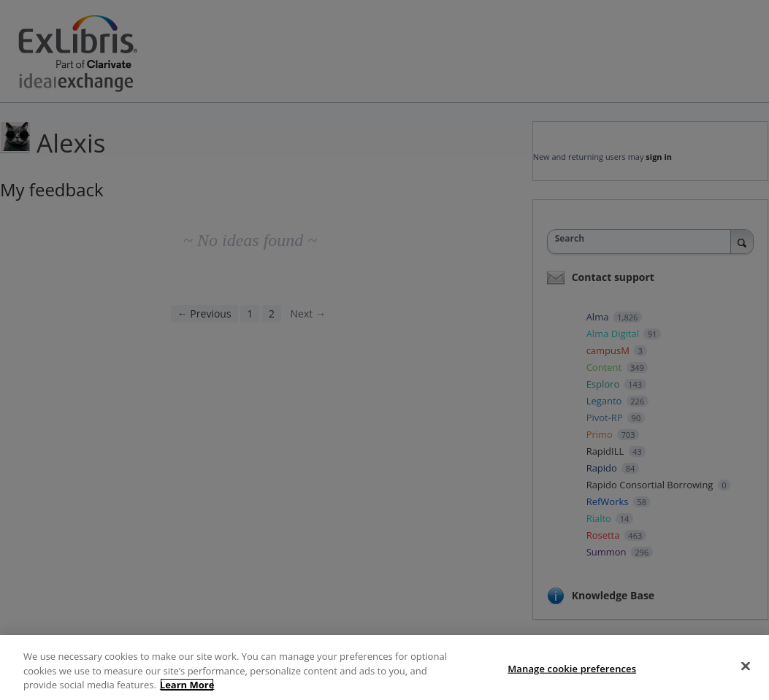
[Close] (746, 666)
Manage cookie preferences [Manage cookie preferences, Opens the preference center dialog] (572, 668)
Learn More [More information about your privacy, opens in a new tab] (187, 685)
